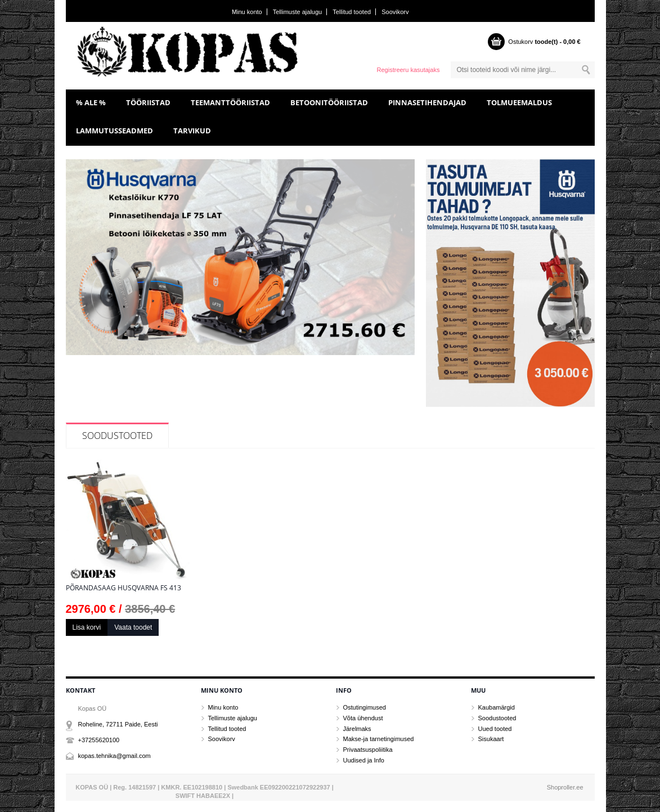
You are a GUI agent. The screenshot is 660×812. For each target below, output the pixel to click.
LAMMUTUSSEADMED (115, 131)
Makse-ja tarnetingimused (379, 739)
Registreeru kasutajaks (408, 70)
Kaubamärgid (497, 707)
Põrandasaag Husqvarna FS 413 (124, 588)
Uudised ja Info (364, 760)
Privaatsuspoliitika (368, 750)
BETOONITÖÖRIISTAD (329, 102)
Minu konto (247, 12)
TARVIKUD (192, 131)
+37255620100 (99, 740)
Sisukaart (491, 739)
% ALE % (91, 102)
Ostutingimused (365, 707)
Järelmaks (357, 729)
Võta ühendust (363, 718)
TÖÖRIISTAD (148, 102)
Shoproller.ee (565, 787)
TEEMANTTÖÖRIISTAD (230, 102)
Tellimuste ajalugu (297, 12)
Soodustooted (117, 436)
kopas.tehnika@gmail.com (115, 756)
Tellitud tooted (352, 12)
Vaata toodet (133, 627)
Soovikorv (395, 12)
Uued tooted (495, 729)
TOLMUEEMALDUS (519, 102)
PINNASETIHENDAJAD (427, 102)
